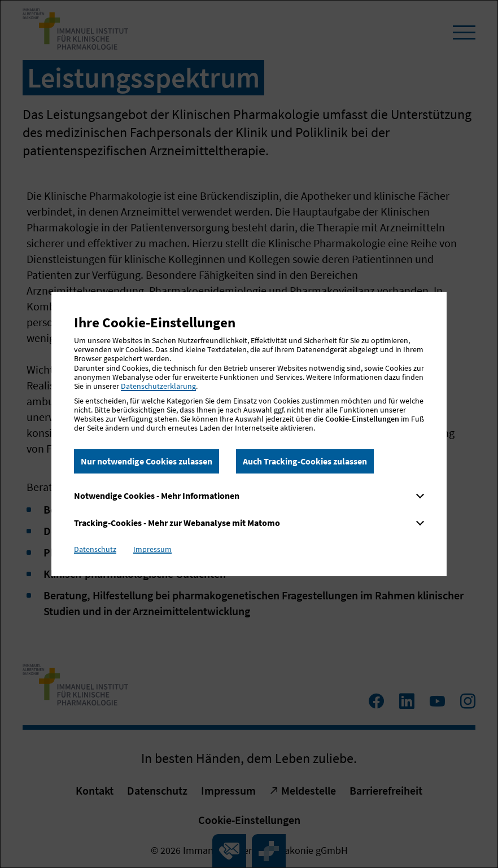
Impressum (152, 549)
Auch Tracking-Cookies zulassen (305, 461)
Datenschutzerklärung (158, 386)
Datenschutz (95, 549)
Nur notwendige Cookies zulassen (147, 461)
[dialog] (249, 434)
